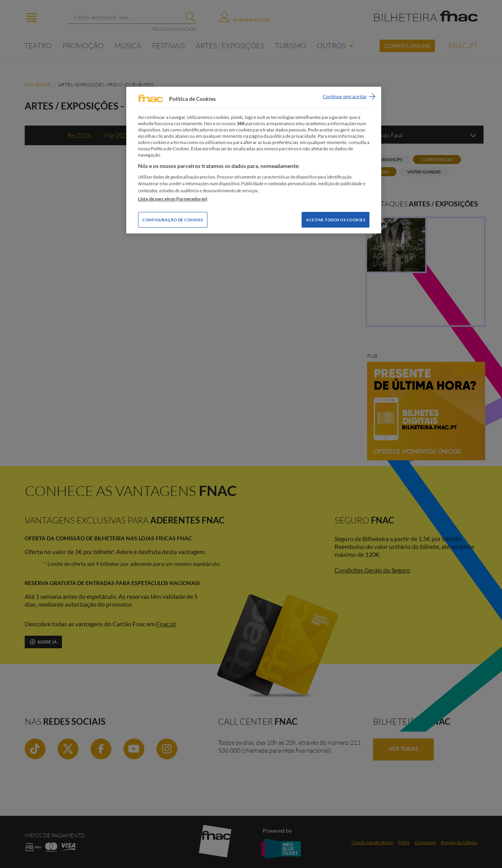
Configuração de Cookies (173, 220)
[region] (254, 160)
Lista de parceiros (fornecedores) (173, 199)
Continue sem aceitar (345, 96)
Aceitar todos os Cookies (336, 220)
